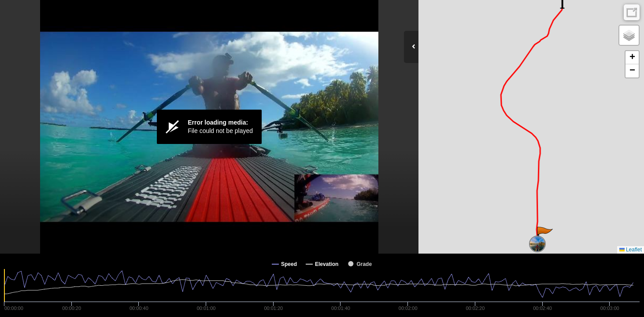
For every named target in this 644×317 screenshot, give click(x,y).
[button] (544, 236)
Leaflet (631, 250)
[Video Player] (209, 127)
